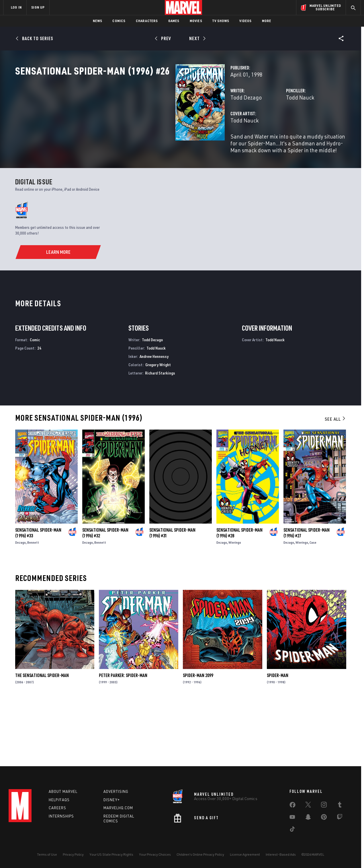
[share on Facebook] (292, 806)
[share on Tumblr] (340, 806)
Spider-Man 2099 (198, 736)
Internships (61, 816)
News (98, 21)
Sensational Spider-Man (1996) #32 (105, 594)
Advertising (116, 791)
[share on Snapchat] (308, 818)
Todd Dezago (134, 123)
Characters (147, 21)
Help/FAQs (59, 800)
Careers (57, 808)
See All (335, 480)
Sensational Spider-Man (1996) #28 (239, 594)
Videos (245, 21)
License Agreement (245, 854)
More (267, 21)
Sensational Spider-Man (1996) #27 (307, 594)
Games (174, 21)
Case (313, 603)
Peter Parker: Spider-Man (123, 736)
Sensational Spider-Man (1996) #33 (38, 594)
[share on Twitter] (308, 806)
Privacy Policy (73, 854)
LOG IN (16, 7)
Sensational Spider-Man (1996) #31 (172, 594)
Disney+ (112, 800)
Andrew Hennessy (154, 417)
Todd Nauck (244, 123)
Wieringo (235, 603)
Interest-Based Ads (281, 854)
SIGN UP (38, 7)
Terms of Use (47, 854)
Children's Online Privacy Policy (200, 854)
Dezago (20, 603)
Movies (196, 21)
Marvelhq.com (118, 808)
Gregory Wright (158, 425)
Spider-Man (278, 736)
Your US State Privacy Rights (111, 854)
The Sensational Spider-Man (42, 736)
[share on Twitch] (340, 818)
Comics (119, 21)
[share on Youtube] (292, 818)
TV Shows (221, 21)
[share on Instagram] (324, 806)
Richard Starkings (160, 433)
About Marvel (63, 791)
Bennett (33, 603)
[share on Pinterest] (324, 818)
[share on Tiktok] (292, 830)
